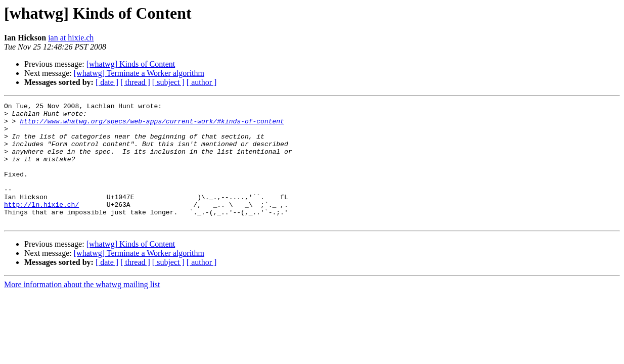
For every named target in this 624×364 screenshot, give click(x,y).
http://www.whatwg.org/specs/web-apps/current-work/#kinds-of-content (152, 125)
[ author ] (202, 82)
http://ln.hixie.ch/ (41, 225)
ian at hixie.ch (71, 38)
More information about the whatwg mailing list (82, 309)
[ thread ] (135, 82)
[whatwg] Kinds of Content (131, 64)
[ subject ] (168, 82)
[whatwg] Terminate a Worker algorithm (139, 73)
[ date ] (107, 82)
